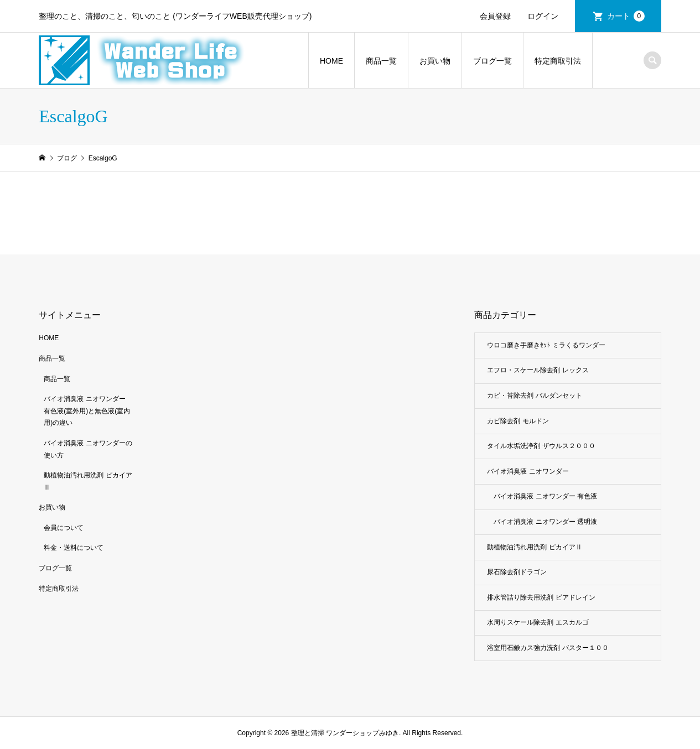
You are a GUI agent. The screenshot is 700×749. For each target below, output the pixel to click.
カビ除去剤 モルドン (518, 421)
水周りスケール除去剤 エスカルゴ (538, 622)
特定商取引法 (558, 61)
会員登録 (495, 16)
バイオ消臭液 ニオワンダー (528, 471)
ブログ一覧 (492, 61)
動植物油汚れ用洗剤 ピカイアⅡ (534, 547)
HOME (331, 61)
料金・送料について (74, 548)
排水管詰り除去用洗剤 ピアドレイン (541, 597)
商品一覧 (381, 61)
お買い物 (435, 61)
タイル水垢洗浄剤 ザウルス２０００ (541, 446)
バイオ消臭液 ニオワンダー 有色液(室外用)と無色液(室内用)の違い (87, 411)
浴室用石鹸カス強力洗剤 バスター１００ (548, 648)
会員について (64, 528)
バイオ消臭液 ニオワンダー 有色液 (545, 496)
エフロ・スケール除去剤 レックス (538, 370)
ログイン (543, 16)
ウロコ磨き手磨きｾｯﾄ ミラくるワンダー (546, 345)
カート (626, 16)
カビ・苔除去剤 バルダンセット (534, 396)
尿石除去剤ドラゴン (517, 572)
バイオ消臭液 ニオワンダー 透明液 (545, 522)
